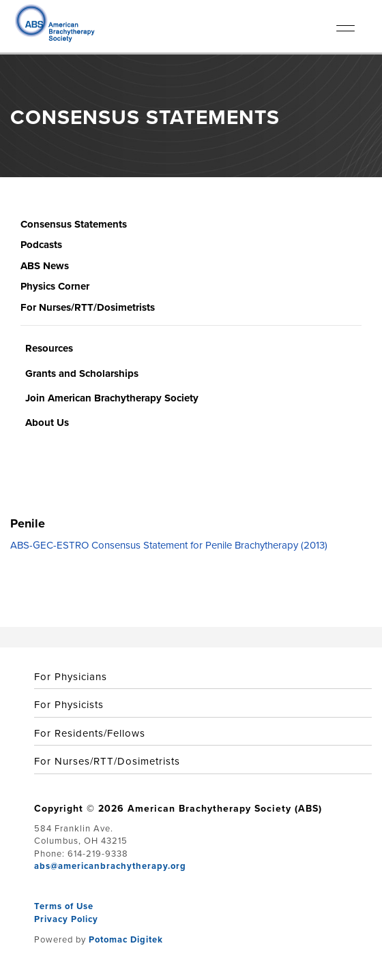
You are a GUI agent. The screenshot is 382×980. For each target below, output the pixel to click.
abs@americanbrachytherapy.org (110, 866)
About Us (47, 423)
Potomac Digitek (126, 939)
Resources (49, 348)
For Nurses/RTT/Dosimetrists (88, 307)
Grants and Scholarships (82, 373)
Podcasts (41, 245)
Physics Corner (55, 286)
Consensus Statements (74, 224)
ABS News (45, 266)
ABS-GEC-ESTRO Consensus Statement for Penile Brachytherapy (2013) (169, 545)
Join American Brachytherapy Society (112, 398)
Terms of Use (64, 906)
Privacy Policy (66, 919)
